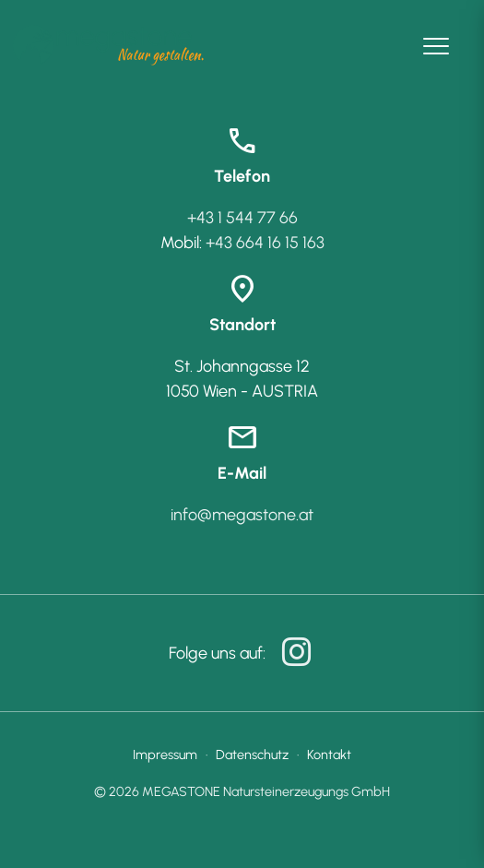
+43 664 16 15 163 (265, 243)
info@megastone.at (242, 515)
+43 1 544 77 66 (242, 218)
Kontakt (329, 755)
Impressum (165, 755)
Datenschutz (252, 755)
